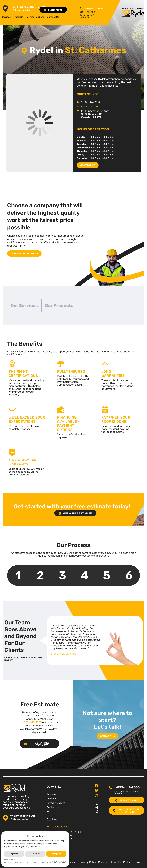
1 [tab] (18, 575)
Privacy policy (10, 859)
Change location (21, 10)
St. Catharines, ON (28, 7)
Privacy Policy (88, 862)
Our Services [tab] (24, 306)
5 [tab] (107, 575)
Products (18, 17)
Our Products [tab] (59, 306)
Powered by (54, 863)
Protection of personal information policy (20, 862)
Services (6, 17)
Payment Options (35, 17)
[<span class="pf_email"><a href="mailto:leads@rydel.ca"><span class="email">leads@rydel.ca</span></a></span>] (78, 107)
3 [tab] (62, 575)
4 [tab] (85, 575)
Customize (35, 854)
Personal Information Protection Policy (120, 862)
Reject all (14, 854)
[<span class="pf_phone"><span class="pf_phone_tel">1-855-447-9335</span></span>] (81, 8)
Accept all (56, 854)
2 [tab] (40, 575)
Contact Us (53, 17)
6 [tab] (129, 575)
